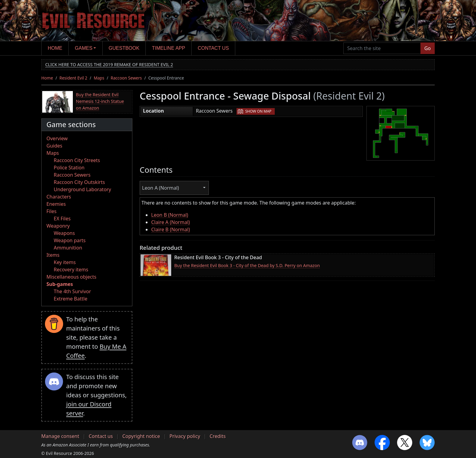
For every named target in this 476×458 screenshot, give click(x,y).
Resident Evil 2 (73, 78)
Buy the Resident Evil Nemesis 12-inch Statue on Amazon (100, 101)
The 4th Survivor (72, 291)
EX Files (62, 219)
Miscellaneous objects (71, 277)
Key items (65, 262)
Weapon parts (70, 240)
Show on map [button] (258, 111)
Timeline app (169, 48)
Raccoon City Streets (77, 160)
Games (84, 48)
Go (428, 48)
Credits (218, 436)
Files (51, 211)
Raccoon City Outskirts (79, 182)
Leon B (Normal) (170, 215)
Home (55, 48)
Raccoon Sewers (126, 78)
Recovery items (71, 270)
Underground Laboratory (82, 189)
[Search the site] (382, 48)
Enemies (56, 204)
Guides (54, 146)
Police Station (69, 168)
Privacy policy (185, 436)
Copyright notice (141, 436)
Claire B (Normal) (171, 229)
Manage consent (60, 436)
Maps (99, 78)
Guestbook (124, 48)
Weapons (64, 233)
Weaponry (58, 226)
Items (53, 255)
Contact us (213, 48)
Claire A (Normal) (170, 222)
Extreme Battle (71, 299)
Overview (57, 138)
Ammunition (68, 248)
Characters (59, 197)
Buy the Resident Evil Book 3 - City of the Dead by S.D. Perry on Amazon (247, 265)
